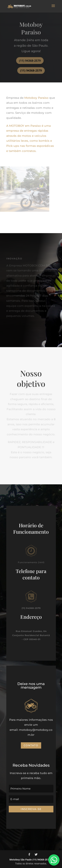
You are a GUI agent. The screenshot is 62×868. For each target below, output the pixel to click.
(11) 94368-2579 (30, 60)
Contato (31, 745)
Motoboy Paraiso (37, 96)
